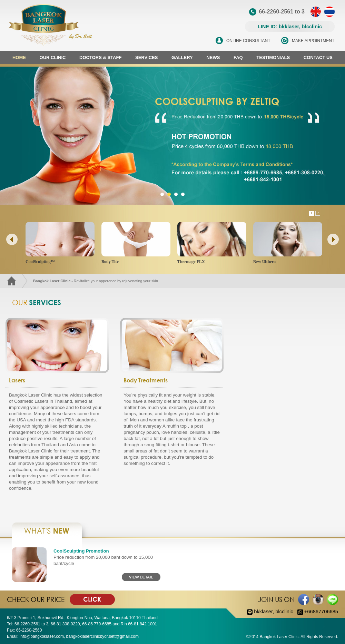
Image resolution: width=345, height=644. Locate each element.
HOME (19, 57)
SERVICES (147, 57)
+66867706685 (318, 612)
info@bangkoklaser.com (42, 636)
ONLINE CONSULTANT (248, 41)
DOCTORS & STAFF (100, 57)
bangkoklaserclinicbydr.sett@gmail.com (102, 636)
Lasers (17, 380)
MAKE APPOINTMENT (313, 41)
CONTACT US (318, 57)
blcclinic (284, 612)
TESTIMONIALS (273, 57)
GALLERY (182, 57)
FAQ (238, 57)
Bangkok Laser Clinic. (280, 637)
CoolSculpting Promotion (81, 551)
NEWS (213, 57)
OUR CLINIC (53, 57)
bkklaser (263, 612)
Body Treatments (146, 380)
